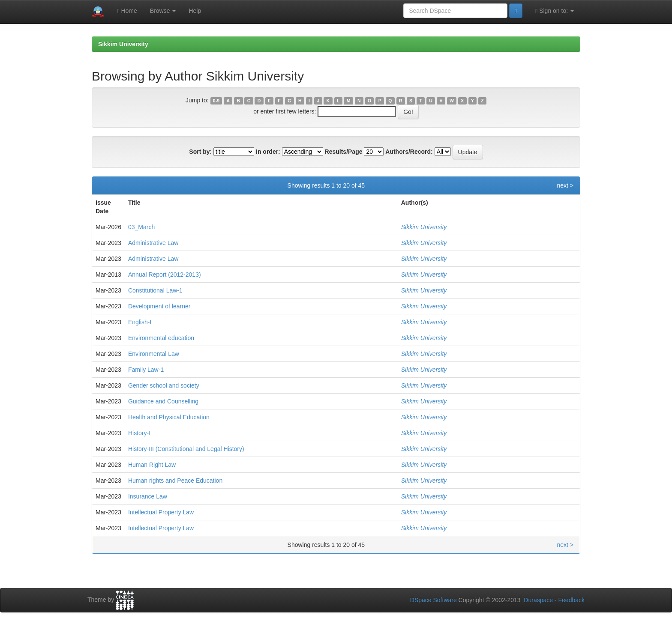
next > (565, 185)
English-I (140, 322)
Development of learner (159, 306)
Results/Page (344, 152)
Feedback (571, 600)
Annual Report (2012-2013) (165, 275)
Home (127, 11)
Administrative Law (153, 243)
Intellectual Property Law (161, 512)
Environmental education (161, 338)
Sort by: (200, 152)
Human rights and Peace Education (175, 481)
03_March (141, 227)
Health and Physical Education (169, 417)
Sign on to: (555, 11)
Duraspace (538, 600)
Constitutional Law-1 (155, 290)
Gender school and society (164, 385)
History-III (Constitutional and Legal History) (186, 449)
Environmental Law (154, 354)
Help (195, 11)
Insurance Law (148, 496)
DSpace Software (433, 600)
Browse (163, 11)
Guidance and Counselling (163, 401)
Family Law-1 (146, 370)
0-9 (216, 101)
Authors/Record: (409, 152)
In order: (268, 152)
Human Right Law (152, 465)
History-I (139, 433)
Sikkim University (123, 44)
